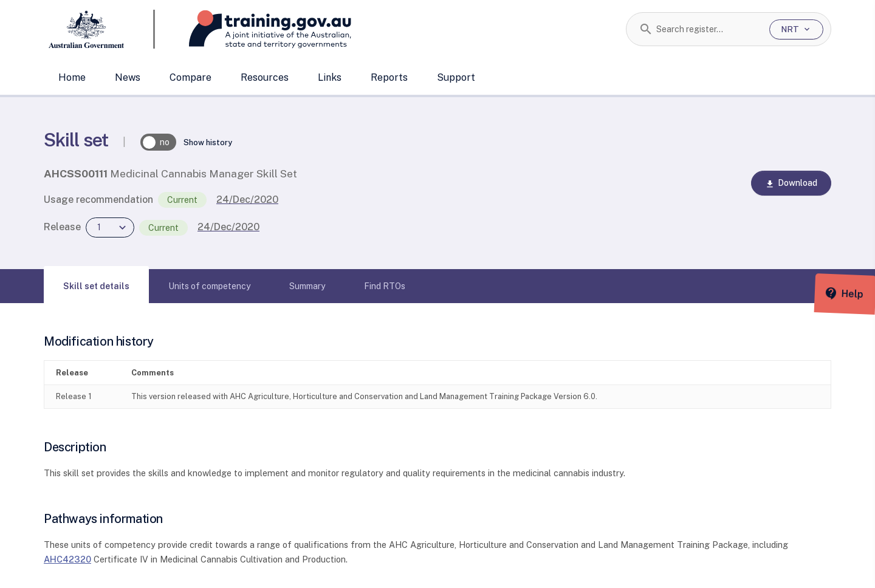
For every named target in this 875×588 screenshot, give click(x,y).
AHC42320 (67, 559)
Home (72, 77)
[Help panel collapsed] (862, 294)
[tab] (96, 286)
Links (330, 77)
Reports (389, 77)
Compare (190, 77)
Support (456, 77)
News (128, 77)
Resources (265, 77)
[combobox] (708, 29)
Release (62, 227)
